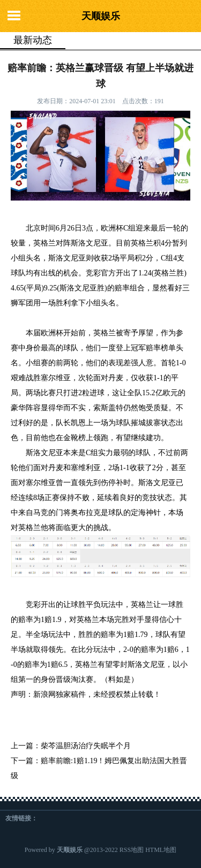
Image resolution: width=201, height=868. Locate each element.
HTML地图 (161, 850)
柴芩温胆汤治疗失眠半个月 (86, 746)
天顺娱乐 (101, 16)
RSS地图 (132, 850)
